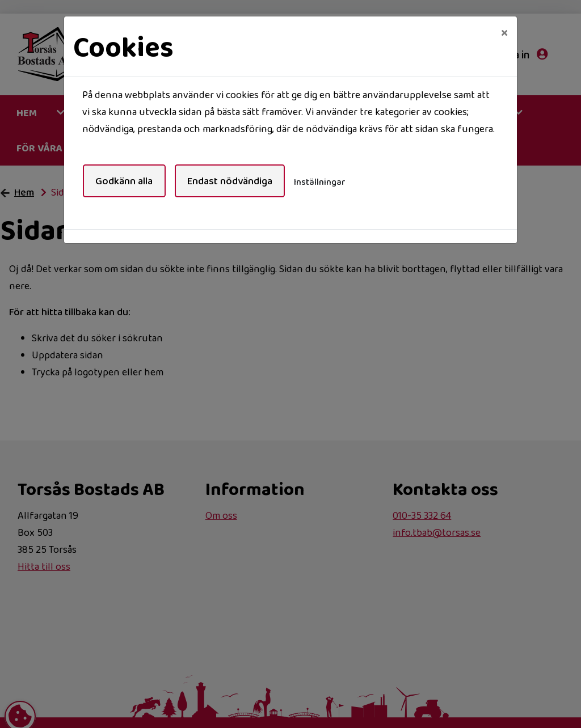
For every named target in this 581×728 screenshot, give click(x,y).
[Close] (504, 32)
